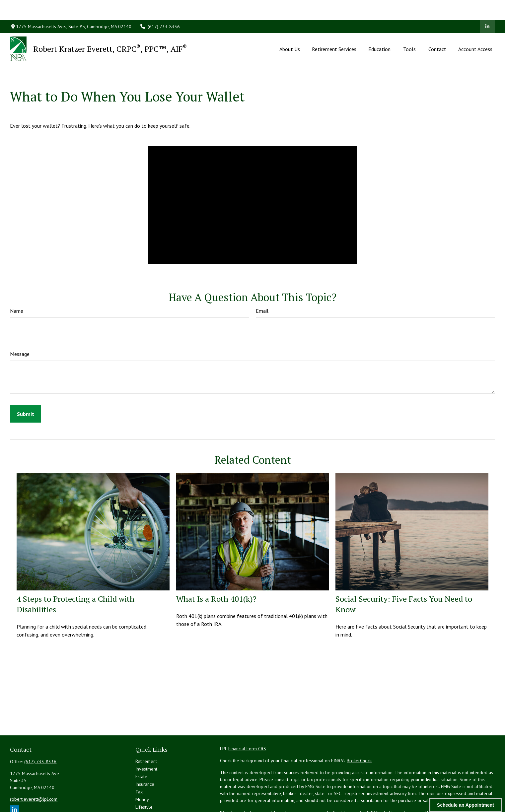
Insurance (145, 754)
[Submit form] (26, 384)
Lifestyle (144, 777)
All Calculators (150, 800)
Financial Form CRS (247, 719)
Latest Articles (149, 785)
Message (20, 324)
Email (262, 281)
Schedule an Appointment (466, 805)
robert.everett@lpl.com (34, 769)
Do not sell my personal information (374, 789)
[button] (290, 29)
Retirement (146, 731)
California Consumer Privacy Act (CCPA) (422, 782)
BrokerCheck (359, 731)
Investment (146, 739)
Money (142, 770)
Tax (139, 762)
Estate (141, 747)
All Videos (145, 792)
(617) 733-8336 (160, 7)
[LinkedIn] (488, 7)
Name (17, 281)
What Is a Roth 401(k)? (216, 569)
